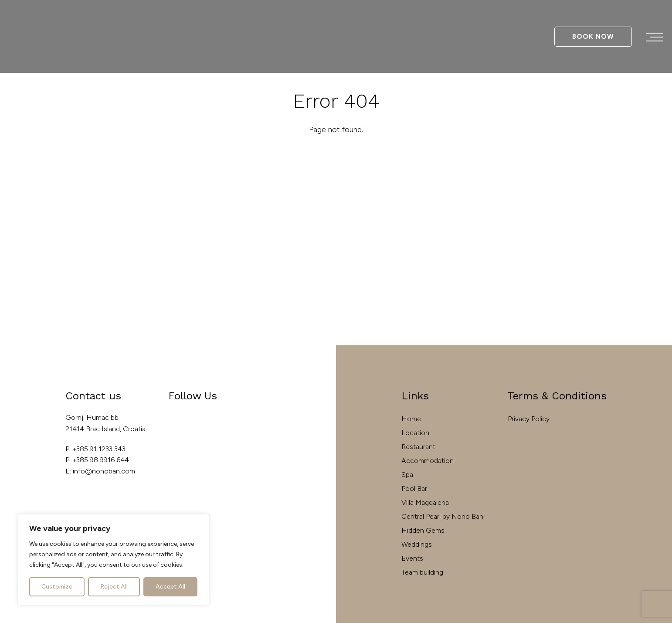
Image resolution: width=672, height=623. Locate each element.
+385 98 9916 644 (101, 460)
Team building (422, 572)
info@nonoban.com (104, 471)
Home (411, 419)
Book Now (593, 37)
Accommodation (428, 461)
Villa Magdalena (425, 502)
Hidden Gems (423, 530)
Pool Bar (414, 489)
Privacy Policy (529, 419)
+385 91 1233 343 (99, 449)
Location (415, 433)
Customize (57, 587)
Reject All (114, 587)
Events (412, 558)
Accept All (170, 587)
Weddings (417, 544)
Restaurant (418, 447)
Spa (407, 475)
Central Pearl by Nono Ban (442, 516)
